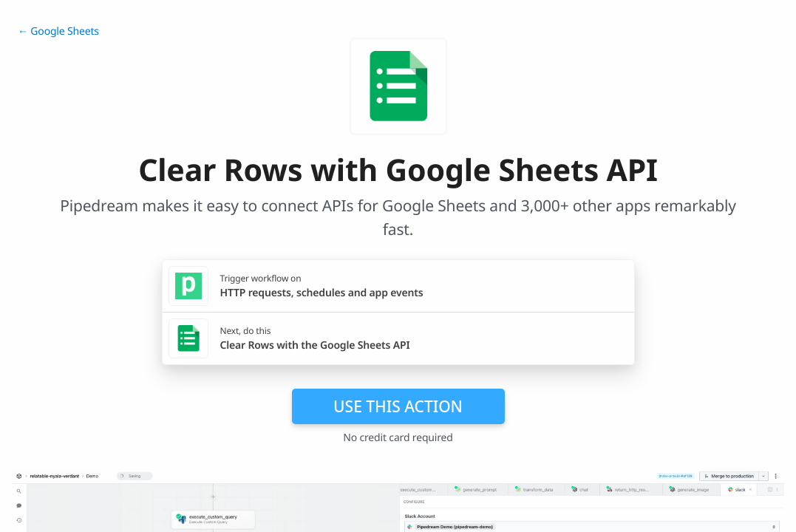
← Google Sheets (58, 31)
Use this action (398, 406)
